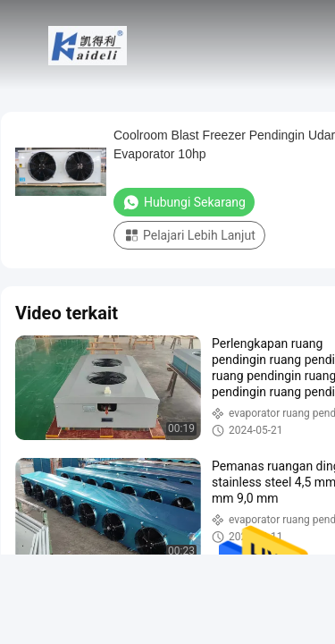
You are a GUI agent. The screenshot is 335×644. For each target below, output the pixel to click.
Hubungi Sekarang (184, 202)
